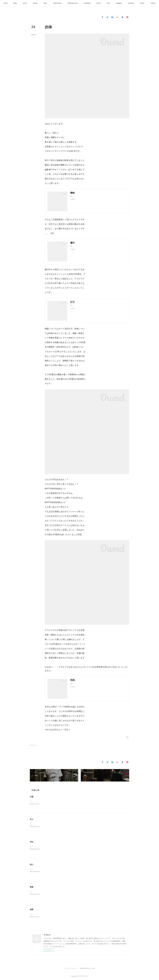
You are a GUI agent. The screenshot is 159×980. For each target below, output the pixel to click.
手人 (32, 819)
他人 (32, 864)
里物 (32, 887)
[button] (16, 3)
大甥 (32, 797)
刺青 (32, 909)
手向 (32, 842)
